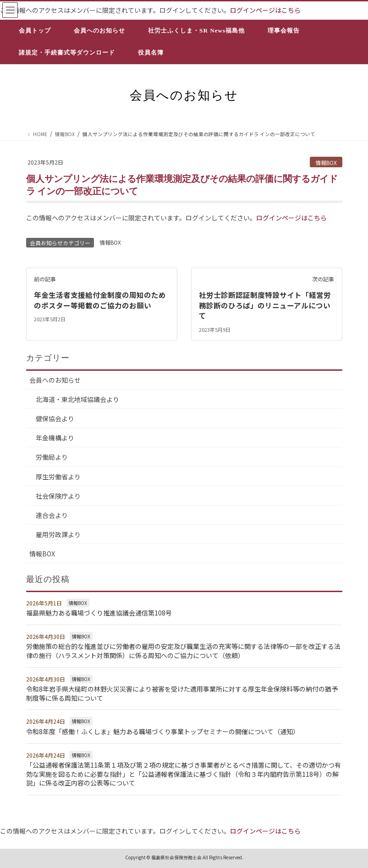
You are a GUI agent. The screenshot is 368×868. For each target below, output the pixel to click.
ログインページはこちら (265, 10)
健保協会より (55, 418)
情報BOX (326, 162)
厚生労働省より (58, 476)
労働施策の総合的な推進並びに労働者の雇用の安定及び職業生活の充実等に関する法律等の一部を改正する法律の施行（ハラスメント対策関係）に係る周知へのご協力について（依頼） (183, 650)
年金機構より (55, 437)
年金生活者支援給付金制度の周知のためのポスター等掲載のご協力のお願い (100, 300)
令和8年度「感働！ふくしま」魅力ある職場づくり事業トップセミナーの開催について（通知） (163, 731)
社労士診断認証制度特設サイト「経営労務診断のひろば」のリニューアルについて (265, 305)
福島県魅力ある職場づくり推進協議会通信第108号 (99, 612)
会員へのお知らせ (55, 379)
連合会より (52, 515)
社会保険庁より (58, 495)
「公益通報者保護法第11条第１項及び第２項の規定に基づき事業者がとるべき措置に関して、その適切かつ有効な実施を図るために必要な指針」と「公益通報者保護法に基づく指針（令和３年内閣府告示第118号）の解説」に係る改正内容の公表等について (184, 773)
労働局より (52, 456)
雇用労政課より (58, 534)
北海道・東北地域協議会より (77, 399)
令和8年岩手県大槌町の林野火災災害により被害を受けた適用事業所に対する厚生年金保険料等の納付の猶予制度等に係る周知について (182, 693)
